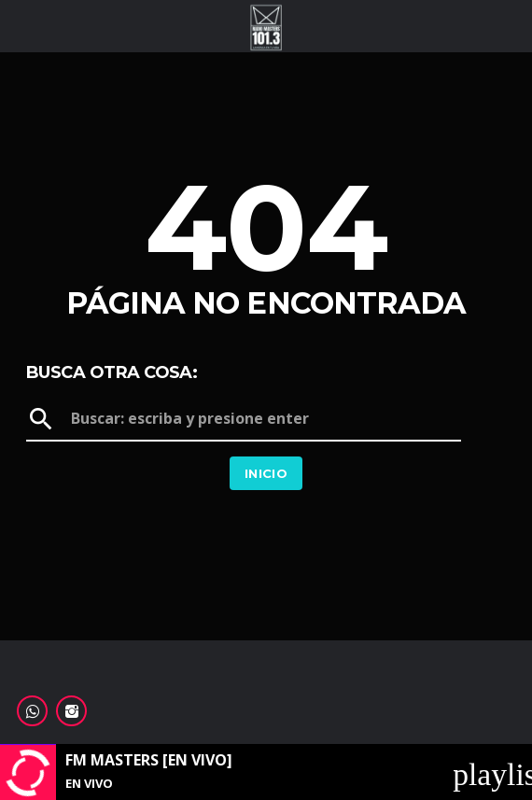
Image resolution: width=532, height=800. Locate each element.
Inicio (266, 473)
